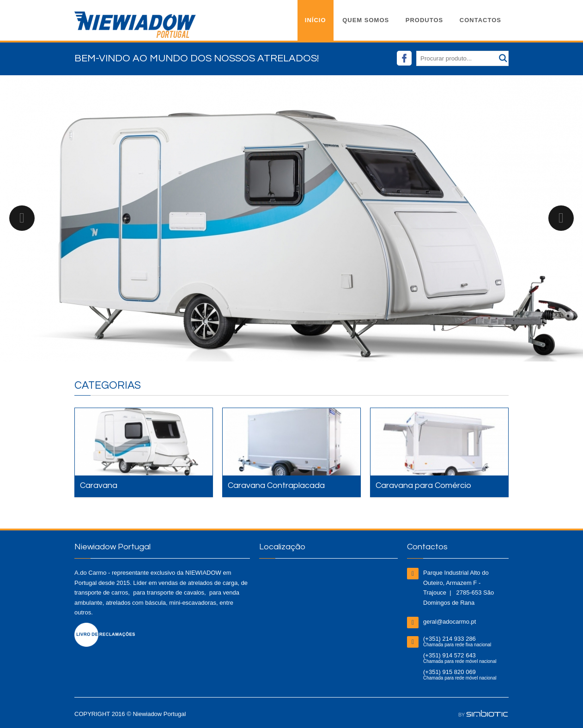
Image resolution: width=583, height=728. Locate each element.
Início (316, 20)
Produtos (424, 20)
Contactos (480, 20)
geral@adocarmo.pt (449, 622)
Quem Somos (366, 20)
